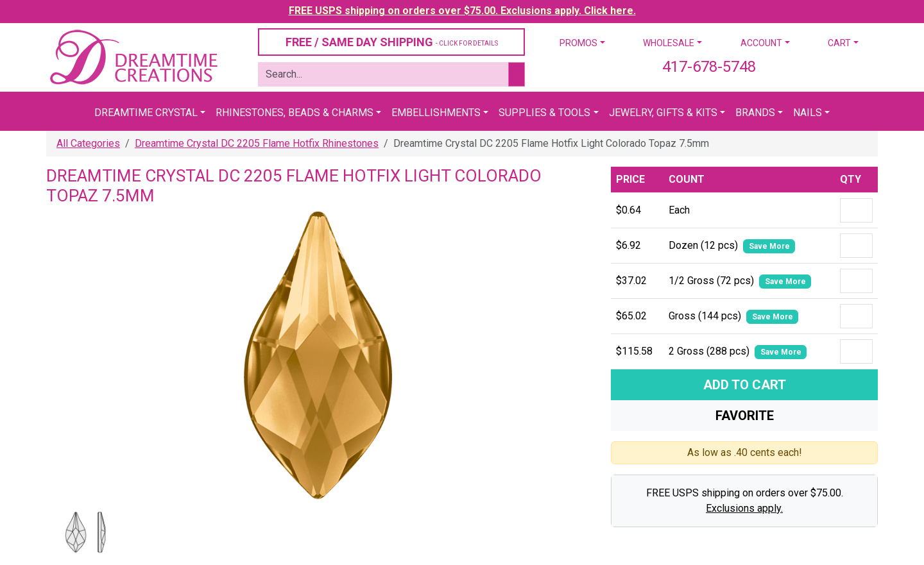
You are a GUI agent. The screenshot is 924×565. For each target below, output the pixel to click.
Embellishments (436, 113)
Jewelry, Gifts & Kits (663, 113)
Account (761, 43)
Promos (578, 43)
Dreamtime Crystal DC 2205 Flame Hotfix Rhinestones (257, 143)
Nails (808, 113)
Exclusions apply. (744, 508)
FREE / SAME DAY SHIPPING (392, 42)
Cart (839, 43)
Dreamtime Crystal (146, 113)
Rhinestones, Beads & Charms (295, 113)
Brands (755, 113)
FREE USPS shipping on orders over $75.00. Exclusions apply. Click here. (462, 11)
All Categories (88, 143)
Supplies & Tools (544, 113)
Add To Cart (745, 385)
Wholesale (669, 43)
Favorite (745, 416)
